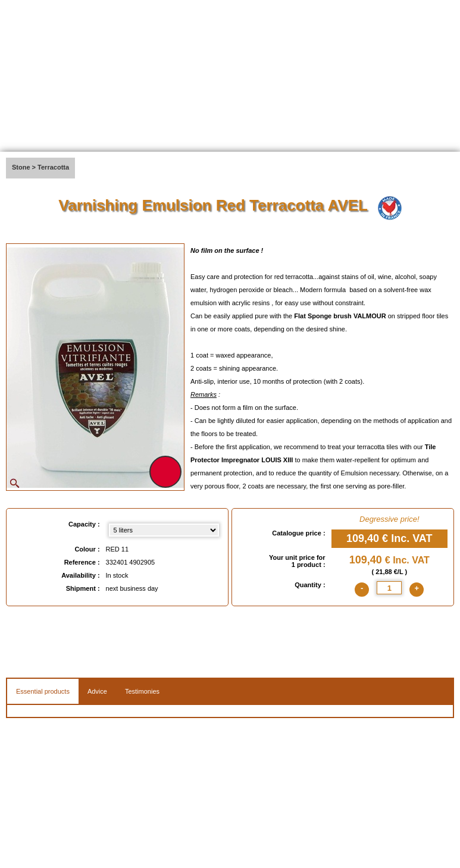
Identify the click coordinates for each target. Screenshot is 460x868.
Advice (97, 691)
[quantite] (389, 588)
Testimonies (142, 691)
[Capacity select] (164, 530)
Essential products (43, 691)
